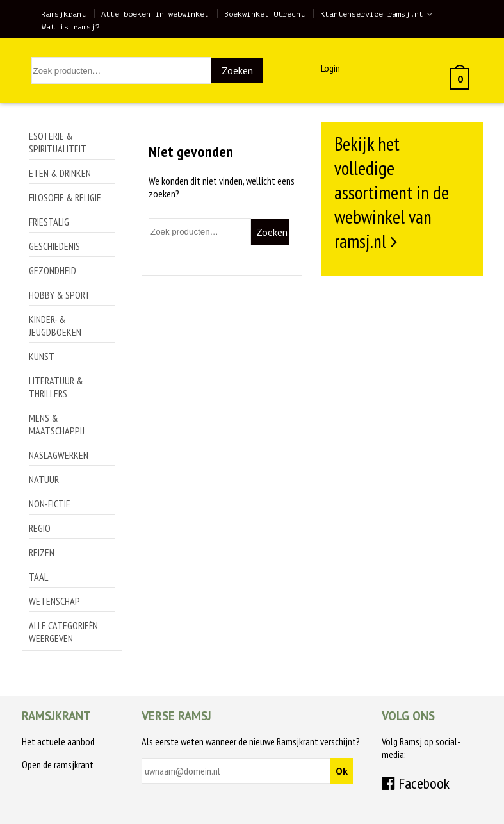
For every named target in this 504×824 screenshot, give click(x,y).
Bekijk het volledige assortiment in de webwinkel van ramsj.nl (392, 192)
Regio (40, 528)
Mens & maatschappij (57, 424)
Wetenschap (54, 601)
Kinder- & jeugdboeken (55, 325)
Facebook (416, 783)
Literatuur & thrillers (56, 387)
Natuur (44, 479)
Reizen (42, 552)
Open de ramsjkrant (58, 764)
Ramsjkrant (63, 14)
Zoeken (237, 70)
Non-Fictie (50, 504)
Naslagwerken (59, 455)
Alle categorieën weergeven (63, 632)
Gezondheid (53, 270)
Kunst (42, 356)
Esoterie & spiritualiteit (58, 142)
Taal (38, 577)
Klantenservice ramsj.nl (372, 14)
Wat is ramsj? (71, 27)
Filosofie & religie (65, 197)
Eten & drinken (60, 173)
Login (330, 68)
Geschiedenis (54, 246)
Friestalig (49, 222)
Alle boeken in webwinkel (155, 14)
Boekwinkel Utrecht (264, 14)
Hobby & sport (60, 295)
